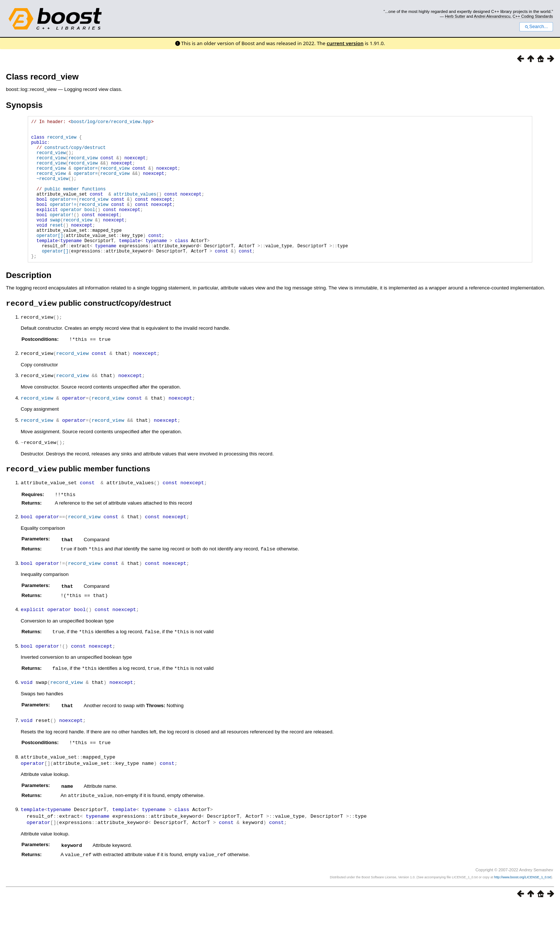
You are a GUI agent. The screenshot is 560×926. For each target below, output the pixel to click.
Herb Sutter (455, 16)
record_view (62, 141)
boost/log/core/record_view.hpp (111, 123)
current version (345, 43)
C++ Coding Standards (533, 16)
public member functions (75, 204)
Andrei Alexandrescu (492, 16)
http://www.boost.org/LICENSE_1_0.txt (523, 899)
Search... (536, 27)
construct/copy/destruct (75, 154)
